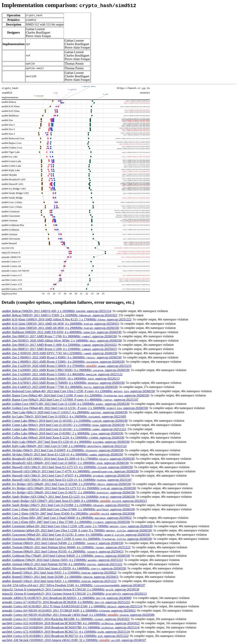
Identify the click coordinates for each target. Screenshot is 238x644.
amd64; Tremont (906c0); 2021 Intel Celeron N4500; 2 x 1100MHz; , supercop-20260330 (63, 543)
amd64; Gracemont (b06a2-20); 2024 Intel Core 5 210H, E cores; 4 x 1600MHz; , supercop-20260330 (77, 539)
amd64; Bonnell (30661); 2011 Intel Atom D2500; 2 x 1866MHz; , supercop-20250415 (60, 577)
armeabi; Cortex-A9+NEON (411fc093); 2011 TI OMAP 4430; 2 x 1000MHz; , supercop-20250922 (69, 611)
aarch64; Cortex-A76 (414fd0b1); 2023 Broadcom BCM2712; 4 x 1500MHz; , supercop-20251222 (65, 636)
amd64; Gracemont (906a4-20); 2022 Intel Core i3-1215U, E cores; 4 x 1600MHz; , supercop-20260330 (76, 535)
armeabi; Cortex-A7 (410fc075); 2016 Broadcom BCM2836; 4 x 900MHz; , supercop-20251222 (66, 602)
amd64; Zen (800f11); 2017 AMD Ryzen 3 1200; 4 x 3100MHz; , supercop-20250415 (59, 349)
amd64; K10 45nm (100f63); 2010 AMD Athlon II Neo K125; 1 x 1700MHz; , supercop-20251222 (67, 319)
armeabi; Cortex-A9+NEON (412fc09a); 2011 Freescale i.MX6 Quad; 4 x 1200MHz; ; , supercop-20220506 (78, 615)
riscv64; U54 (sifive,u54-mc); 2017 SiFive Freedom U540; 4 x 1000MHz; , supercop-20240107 (74, 585)
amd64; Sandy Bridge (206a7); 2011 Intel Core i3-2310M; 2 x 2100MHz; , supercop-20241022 (66, 505)
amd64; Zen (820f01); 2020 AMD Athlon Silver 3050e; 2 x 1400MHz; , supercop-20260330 (62, 341)
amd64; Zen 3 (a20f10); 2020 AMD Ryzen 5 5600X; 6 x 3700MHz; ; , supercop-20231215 (67, 366)
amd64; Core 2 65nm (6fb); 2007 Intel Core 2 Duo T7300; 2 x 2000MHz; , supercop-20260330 (66, 522)
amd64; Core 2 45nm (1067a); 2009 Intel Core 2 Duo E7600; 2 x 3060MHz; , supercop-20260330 (68, 509)
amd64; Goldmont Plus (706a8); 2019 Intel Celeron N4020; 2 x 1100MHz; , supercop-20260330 (66, 556)
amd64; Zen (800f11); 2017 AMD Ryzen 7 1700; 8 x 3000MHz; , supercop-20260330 (59, 336)
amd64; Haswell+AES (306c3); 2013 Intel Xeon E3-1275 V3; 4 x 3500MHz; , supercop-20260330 (67, 467)
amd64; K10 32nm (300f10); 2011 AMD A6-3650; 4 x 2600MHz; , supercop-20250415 (60, 324)
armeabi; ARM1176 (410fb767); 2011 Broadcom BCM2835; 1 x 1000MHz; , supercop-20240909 (67, 598)
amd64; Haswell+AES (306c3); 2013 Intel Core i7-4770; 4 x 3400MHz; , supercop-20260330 (70, 471)
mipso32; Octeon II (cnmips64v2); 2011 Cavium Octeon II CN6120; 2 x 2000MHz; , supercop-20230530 (71, 589)
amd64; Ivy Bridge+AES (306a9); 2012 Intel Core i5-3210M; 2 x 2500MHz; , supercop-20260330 (66, 484)
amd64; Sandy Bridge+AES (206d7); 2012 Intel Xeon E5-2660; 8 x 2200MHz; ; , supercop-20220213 (74, 501)
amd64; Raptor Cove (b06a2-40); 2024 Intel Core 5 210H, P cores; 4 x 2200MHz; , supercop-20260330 (75, 395)
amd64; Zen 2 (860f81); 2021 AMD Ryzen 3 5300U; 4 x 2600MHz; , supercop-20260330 (63, 362)
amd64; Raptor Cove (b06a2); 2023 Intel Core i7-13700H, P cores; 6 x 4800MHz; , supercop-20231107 (70, 400)
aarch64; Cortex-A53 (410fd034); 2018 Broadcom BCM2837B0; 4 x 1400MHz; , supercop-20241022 (71, 623)
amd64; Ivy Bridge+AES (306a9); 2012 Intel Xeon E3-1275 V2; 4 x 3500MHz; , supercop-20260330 (69, 488)
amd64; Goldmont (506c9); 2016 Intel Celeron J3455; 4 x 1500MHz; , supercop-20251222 (62, 560)
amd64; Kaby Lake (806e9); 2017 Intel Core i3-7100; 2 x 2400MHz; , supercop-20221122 (64, 446)
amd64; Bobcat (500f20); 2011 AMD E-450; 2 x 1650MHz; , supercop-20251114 (56, 311)
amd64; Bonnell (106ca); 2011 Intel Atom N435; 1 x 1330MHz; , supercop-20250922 (59, 573)
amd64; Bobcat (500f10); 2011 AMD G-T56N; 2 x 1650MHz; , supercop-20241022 (60, 315)
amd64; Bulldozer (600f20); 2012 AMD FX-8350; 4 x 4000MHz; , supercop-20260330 (62, 332)
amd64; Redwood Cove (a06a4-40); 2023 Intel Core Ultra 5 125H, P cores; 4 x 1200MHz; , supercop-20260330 (78, 391)
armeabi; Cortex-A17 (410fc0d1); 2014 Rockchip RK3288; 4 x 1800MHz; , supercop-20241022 (66, 619)
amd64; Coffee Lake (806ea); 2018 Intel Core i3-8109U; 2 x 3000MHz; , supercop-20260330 (63, 433)
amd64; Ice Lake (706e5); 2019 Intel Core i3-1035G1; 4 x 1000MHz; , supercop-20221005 (64, 416)
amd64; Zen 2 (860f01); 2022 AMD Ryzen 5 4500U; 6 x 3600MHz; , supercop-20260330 (62, 357)
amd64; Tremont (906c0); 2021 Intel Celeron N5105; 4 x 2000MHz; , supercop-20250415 (63, 551)
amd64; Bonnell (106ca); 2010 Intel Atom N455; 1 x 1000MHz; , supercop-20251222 (59, 581)
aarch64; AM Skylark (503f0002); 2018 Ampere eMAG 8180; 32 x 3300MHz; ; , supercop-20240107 (74, 640)
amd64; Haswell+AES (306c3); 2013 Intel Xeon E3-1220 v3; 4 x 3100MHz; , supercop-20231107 (67, 480)
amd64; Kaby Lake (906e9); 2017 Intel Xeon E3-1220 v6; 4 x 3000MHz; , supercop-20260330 (66, 442)
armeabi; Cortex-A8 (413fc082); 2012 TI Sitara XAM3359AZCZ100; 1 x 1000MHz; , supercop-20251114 (72, 606)
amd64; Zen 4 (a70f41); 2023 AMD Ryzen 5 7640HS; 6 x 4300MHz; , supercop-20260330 (63, 383)
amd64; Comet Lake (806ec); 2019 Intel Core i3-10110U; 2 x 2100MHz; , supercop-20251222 (64, 429)
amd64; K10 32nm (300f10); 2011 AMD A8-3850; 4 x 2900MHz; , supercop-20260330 (60, 328)
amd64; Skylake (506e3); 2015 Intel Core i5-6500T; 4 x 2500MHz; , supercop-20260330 (63, 450)
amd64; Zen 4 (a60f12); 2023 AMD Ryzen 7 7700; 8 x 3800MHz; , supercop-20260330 (60, 387)
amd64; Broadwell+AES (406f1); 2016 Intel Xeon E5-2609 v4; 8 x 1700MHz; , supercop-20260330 (68, 459)
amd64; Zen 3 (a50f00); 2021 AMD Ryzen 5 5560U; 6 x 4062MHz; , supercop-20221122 (62, 374)
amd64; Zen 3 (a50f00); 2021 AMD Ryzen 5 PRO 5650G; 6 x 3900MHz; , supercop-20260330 (66, 370)
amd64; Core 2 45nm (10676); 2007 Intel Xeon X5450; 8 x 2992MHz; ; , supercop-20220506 (68, 513)
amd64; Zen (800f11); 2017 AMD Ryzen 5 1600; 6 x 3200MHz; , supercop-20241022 (59, 345)
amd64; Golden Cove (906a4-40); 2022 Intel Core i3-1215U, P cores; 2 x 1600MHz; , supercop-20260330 (75, 408)
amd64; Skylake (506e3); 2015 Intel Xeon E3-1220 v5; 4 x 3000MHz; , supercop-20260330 (62, 454)
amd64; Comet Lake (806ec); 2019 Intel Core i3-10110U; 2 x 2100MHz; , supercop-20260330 (65, 421)
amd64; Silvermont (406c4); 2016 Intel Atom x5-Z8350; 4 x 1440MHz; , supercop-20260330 (64, 568)
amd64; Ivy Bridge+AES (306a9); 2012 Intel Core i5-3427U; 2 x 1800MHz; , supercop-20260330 (68, 492)
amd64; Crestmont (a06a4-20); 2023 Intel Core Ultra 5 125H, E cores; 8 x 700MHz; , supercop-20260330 (77, 530)
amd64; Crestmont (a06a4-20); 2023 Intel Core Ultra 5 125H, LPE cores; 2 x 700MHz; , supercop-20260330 (77, 526)
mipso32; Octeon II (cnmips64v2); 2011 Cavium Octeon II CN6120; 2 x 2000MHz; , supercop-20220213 (74, 594)
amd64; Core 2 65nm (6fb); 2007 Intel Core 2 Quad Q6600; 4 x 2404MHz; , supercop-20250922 (67, 518)
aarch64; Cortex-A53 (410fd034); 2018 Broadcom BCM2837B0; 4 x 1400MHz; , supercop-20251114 (71, 627)
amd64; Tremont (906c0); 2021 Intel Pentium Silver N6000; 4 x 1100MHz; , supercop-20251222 (66, 547)
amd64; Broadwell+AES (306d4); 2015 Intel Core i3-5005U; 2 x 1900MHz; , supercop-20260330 (65, 463)
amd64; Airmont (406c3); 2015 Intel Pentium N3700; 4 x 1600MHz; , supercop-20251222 (62, 564)
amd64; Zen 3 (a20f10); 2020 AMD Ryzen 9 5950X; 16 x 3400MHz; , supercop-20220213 (61, 378)
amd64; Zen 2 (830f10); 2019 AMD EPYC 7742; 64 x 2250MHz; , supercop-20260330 (60, 353)
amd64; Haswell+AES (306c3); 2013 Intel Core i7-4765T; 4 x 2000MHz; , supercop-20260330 (66, 476)
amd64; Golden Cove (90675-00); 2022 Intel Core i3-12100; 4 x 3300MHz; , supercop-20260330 (66, 404)
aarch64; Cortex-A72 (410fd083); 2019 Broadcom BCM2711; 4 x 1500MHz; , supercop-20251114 (66, 632)
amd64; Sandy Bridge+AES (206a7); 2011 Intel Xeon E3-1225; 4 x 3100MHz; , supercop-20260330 (68, 497)
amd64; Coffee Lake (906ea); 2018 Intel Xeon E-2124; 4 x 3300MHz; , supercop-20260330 (63, 438)
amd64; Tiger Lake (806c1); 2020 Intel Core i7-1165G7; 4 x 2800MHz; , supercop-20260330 (65, 412)
